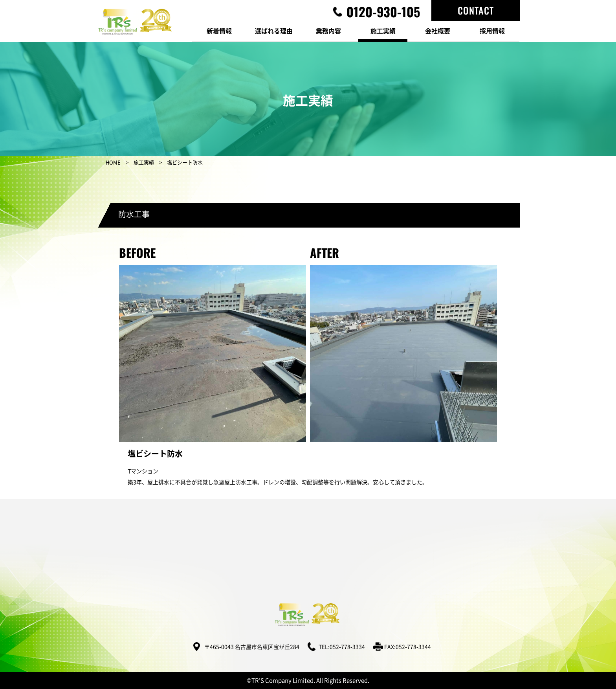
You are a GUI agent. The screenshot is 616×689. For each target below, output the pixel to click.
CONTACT (476, 10)
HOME (113, 162)
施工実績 (144, 162)
